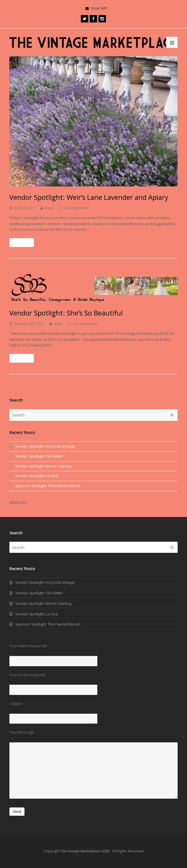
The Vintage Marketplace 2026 (85, 851)
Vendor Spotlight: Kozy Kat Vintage (45, 446)
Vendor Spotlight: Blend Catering (43, 466)
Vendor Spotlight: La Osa (37, 476)
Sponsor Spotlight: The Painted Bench (48, 486)
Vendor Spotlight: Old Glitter (39, 456)
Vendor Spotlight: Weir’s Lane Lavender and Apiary (89, 197)
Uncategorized (76, 208)
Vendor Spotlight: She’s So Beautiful (66, 313)
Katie (49, 208)
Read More (22, 243)
